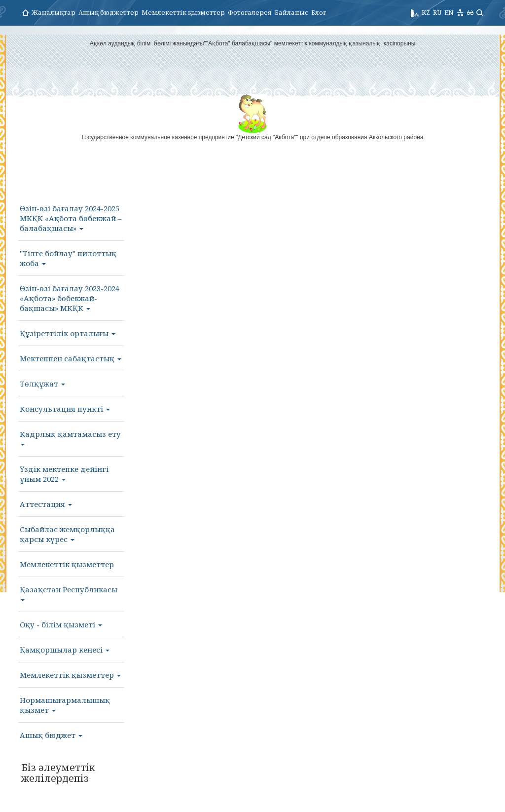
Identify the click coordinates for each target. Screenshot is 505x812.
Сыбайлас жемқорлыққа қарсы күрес (67, 534)
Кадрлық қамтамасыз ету (70, 437)
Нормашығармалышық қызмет (65, 705)
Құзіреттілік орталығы (68, 333)
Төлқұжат (42, 384)
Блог (319, 12)
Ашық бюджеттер (108, 12)
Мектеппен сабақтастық (71, 358)
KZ (426, 12)
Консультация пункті (65, 409)
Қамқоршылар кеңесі (65, 650)
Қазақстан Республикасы (69, 593)
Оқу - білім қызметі (61, 624)
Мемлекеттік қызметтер (183, 12)
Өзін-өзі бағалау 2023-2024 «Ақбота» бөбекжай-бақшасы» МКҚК (70, 298)
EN (449, 12)
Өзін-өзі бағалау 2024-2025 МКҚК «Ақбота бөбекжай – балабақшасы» (71, 218)
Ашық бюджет (51, 735)
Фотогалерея (250, 12)
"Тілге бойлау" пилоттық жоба (68, 258)
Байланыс (291, 12)
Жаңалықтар (54, 12)
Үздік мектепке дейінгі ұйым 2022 (64, 474)
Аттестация (46, 504)
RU (437, 12)
